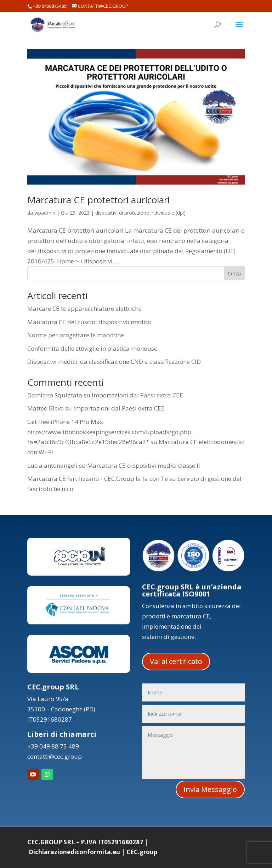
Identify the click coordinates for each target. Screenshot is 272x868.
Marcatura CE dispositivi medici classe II (144, 465)
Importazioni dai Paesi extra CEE (137, 395)
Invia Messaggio (210, 789)
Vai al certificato (176, 661)
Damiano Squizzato (55, 395)
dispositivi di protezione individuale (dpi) (140, 213)
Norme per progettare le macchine (76, 335)
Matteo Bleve (46, 408)
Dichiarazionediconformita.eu (74, 852)
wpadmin (45, 213)
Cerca (234, 273)
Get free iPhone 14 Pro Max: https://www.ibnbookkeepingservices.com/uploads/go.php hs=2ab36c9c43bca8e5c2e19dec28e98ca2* (109, 432)
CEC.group (142, 852)
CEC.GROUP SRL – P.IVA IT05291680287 (85, 842)
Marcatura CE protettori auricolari (98, 200)
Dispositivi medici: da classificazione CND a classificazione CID (114, 362)
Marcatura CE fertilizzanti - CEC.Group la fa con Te (98, 479)
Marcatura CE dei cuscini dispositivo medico (89, 322)
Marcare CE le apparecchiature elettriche (84, 308)
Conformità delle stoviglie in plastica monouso (92, 348)
